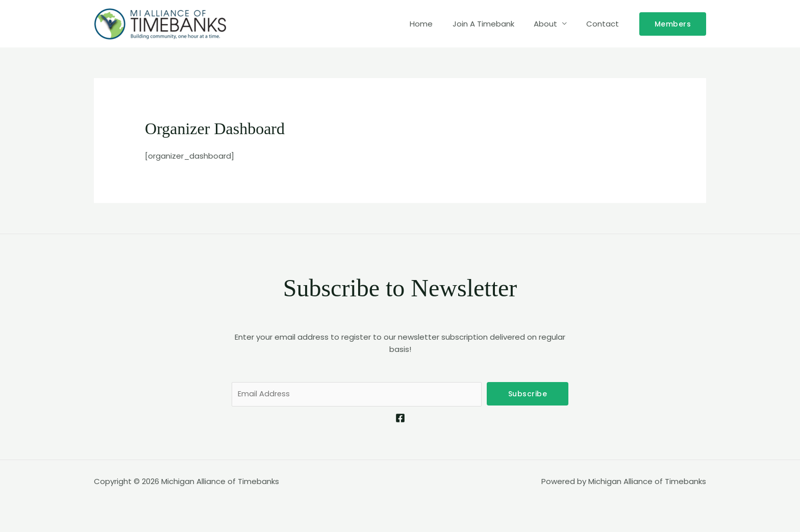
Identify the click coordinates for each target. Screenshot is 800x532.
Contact (605, 24)
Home (436, 24)
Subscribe (528, 394)
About (552, 24)
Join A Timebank (494, 24)
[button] (673, 24)
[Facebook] (400, 419)
